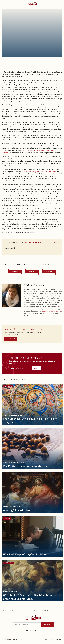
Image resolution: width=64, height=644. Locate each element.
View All (55, 243)
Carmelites (15, 272)
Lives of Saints (32, 272)
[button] (61, 4)
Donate (36, 611)
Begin (36, 368)
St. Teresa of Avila (49, 272)
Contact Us (9, 339)
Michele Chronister (36, 33)
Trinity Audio (17, 65)
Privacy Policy (49, 639)
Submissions (25, 611)
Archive (13, 4)
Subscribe (47, 624)
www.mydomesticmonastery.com (52, 312)
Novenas (21, 4)
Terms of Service (58, 639)
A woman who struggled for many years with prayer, (39, 172)
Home (4, 611)
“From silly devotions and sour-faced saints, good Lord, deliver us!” (30, 151)
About (4, 4)
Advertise (47, 611)
